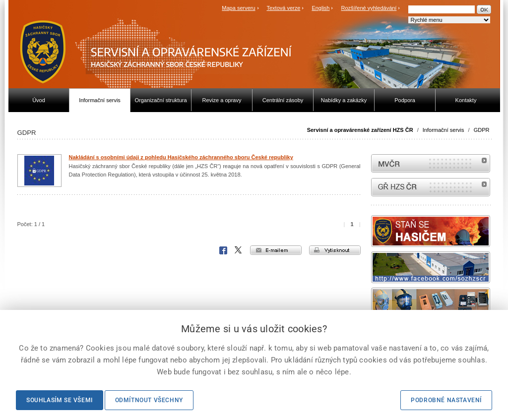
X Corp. (239, 250)
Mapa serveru (238, 8)
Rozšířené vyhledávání (369, 8)
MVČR (431, 163)
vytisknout (335, 250)
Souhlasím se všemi (60, 400)
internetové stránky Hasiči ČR (431, 187)
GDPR (482, 130)
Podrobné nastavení (446, 400)
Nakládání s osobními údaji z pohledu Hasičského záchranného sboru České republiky (181, 157)
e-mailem (276, 250)
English (320, 8)
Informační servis (444, 130)
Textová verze (283, 8)
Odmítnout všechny (149, 400)
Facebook (223, 250)
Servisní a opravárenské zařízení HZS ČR (360, 130)
